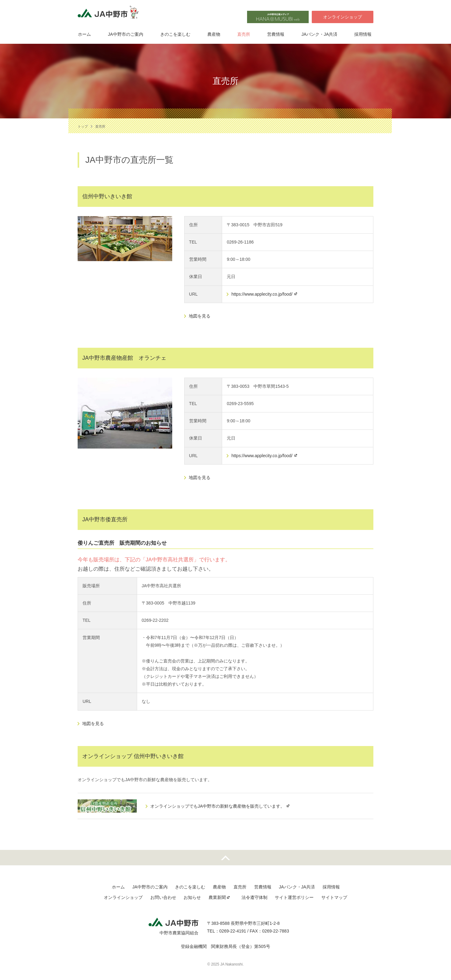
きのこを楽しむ (175, 35)
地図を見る (200, 316)
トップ (83, 126)
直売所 (244, 35)
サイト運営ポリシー (294, 897)
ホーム (84, 35)
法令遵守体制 (254, 897)
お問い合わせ (164, 897)
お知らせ (193, 897)
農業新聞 (217, 897)
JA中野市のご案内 (125, 35)
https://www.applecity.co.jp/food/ (262, 294)
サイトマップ (334, 897)
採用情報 (364, 35)
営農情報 (277, 35)
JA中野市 (110, 14)
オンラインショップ (343, 17)
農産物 (214, 35)
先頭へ (225, 858)
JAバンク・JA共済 (321, 35)
